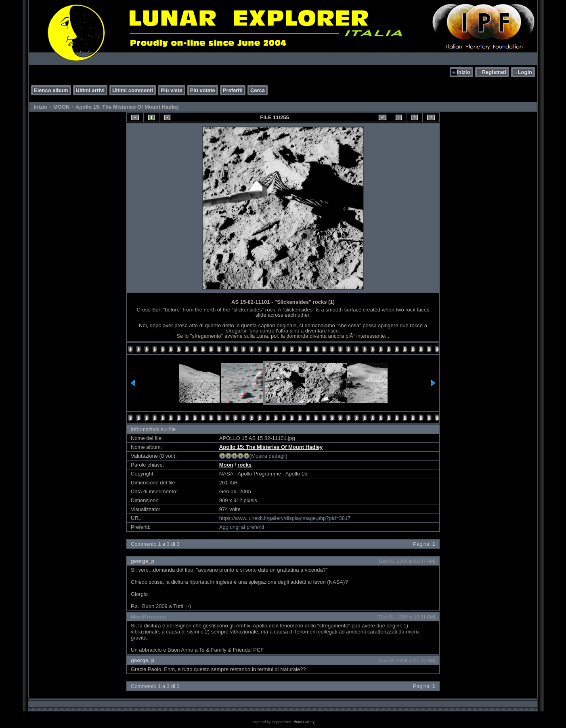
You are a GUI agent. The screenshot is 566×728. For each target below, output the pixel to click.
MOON (61, 107)
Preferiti (233, 90)
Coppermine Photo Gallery (293, 722)
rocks (244, 465)
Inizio (463, 72)
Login (525, 72)
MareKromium (148, 617)
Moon (226, 465)
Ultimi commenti (133, 90)
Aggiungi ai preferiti (242, 527)
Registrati (494, 72)
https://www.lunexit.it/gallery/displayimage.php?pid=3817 (285, 518)
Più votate (203, 90)
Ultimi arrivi (90, 90)
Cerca (258, 90)
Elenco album (51, 90)
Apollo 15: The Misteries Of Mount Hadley (127, 107)
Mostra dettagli (268, 456)
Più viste (171, 90)
